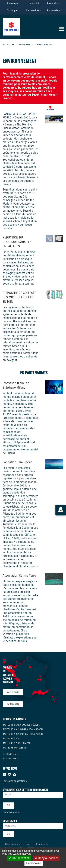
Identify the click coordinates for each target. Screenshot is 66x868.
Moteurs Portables (15, 748)
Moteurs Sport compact (17, 743)
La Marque (13, 4)
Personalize (34, 863)
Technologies (26, 45)
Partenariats (54, 11)
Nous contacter (13, 844)
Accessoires (10, 759)
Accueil (11, 45)
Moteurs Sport (12, 739)
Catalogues (13, 11)
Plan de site (42, 844)
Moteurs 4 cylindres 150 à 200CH (23, 734)
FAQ (28, 844)
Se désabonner (11, 812)
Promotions (53, 4)
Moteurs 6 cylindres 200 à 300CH (23, 730)
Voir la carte (13, 692)
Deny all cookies (47, 858)
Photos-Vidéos (33, 11)
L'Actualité (33, 4)
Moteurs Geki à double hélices (21, 725)
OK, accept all (19, 858)
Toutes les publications (15, 781)
